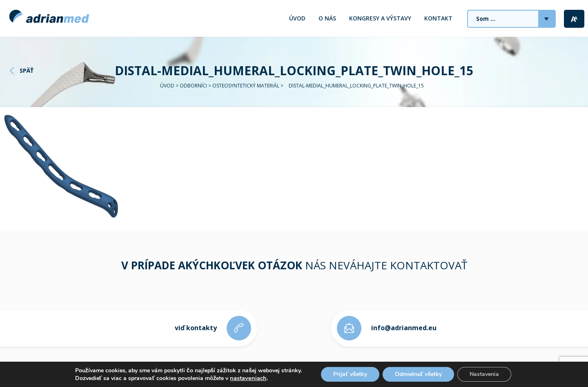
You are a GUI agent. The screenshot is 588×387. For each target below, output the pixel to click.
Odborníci (193, 86)
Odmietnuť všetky (419, 374)
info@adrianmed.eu (404, 328)
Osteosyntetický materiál (246, 86)
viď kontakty (196, 328)
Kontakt (438, 18)
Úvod (297, 18)
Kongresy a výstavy (380, 18)
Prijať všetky (350, 374)
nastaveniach (248, 378)
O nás (327, 18)
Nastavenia (484, 374)
